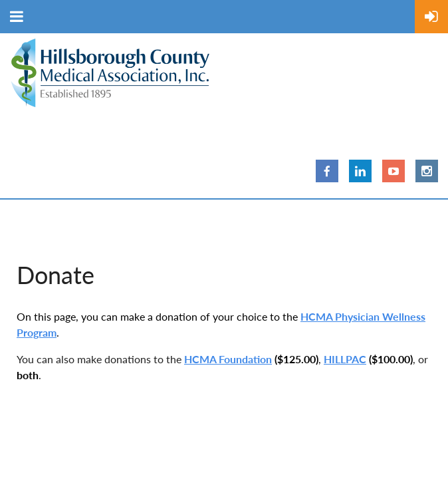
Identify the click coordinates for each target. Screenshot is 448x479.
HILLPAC (345, 359)
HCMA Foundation (228, 359)
